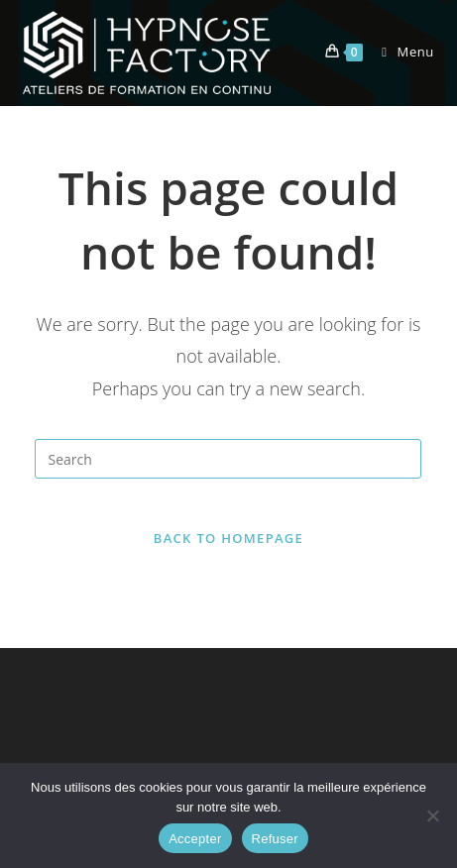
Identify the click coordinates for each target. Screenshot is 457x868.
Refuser (275, 839)
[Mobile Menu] (400, 52)
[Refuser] (432, 815)
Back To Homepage (228, 538)
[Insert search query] (228, 459)
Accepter (195, 839)
